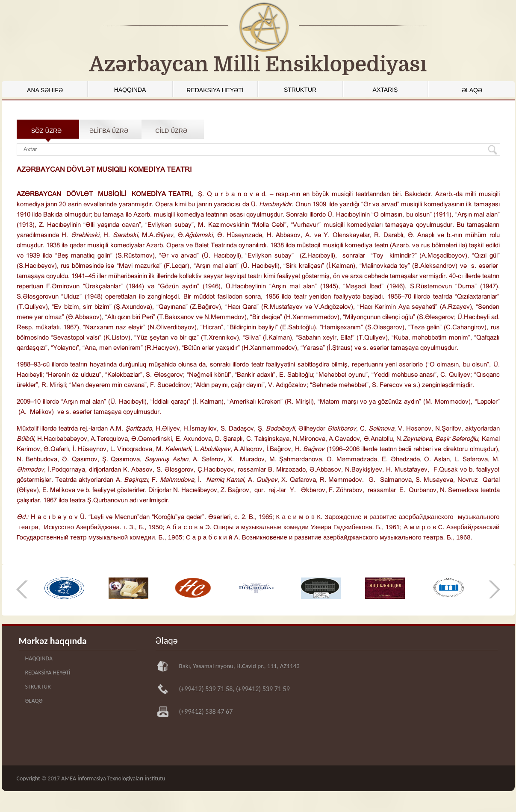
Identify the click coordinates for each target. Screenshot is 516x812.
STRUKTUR (300, 90)
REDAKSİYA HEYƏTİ (215, 90)
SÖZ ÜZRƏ (46, 131)
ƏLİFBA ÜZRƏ (109, 131)
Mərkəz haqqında (53, 641)
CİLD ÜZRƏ (171, 131)
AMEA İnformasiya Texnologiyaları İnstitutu (113, 778)
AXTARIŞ (385, 90)
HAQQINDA (130, 90)
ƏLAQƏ (472, 90)
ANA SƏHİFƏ (45, 90)
